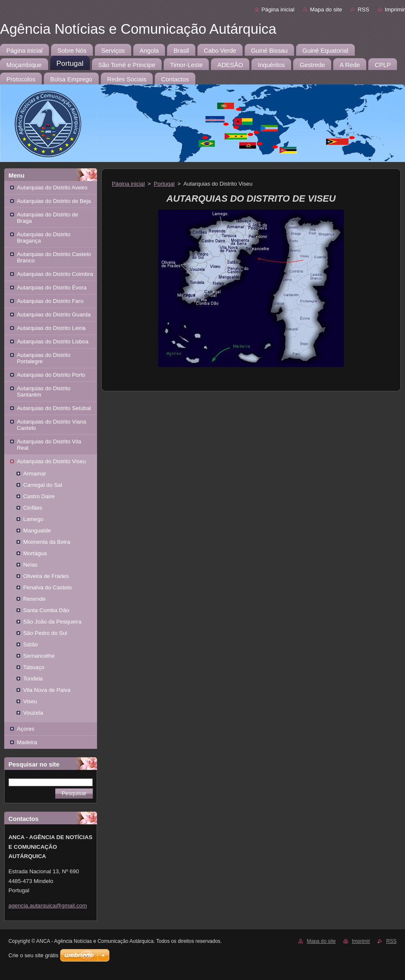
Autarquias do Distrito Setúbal (54, 408)
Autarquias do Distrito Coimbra (55, 274)
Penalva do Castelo (47, 587)
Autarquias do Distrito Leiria (51, 328)
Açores (26, 729)
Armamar (35, 474)
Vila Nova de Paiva (47, 690)
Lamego (33, 519)
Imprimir (395, 9)
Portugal (164, 184)
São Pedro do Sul (45, 633)
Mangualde (37, 530)
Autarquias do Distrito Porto (51, 375)
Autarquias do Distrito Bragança (44, 238)
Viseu (30, 701)
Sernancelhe (39, 656)
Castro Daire (39, 496)
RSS (363, 9)
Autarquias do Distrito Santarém (44, 391)
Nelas (30, 565)
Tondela (33, 679)
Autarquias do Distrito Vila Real (49, 445)
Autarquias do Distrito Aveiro (52, 188)
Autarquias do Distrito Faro (50, 301)
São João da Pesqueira (52, 622)
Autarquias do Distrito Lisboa (53, 342)
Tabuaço (34, 667)
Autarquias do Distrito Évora (52, 288)
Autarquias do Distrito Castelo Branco (54, 257)
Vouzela (33, 713)
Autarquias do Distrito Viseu (51, 461)
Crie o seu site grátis (34, 955)
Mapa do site (326, 9)
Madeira (27, 742)
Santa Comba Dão (46, 610)
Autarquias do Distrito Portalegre (44, 358)
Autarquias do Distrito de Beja (54, 201)
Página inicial (278, 9)
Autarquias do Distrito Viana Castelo (51, 425)
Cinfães (33, 508)
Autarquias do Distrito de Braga (47, 218)
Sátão (31, 644)
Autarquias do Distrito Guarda (54, 315)
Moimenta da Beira (47, 542)
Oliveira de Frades (46, 576)
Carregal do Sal (43, 485)
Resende (34, 599)
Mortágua (35, 553)
